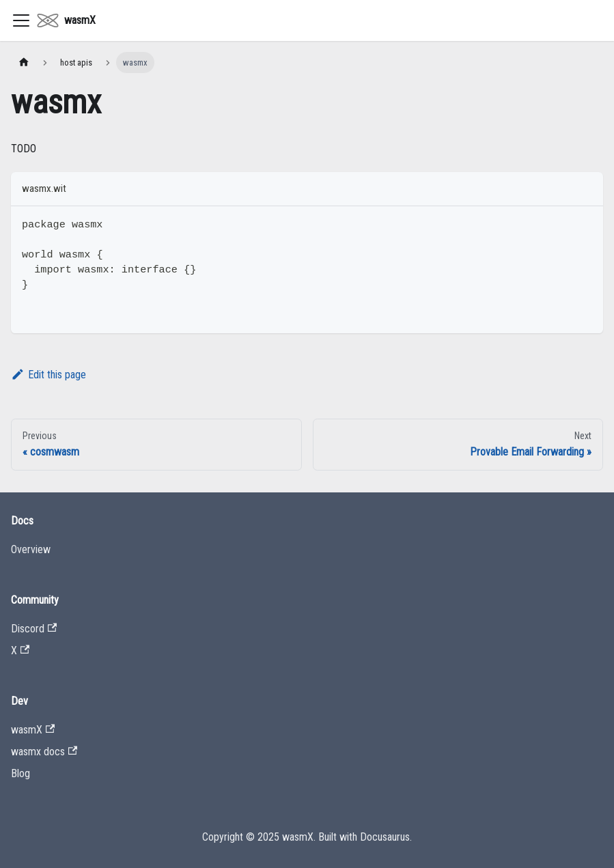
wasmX (33, 730)
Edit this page (48, 375)
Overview (31, 549)
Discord (34, 629)
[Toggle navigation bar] (21, 20)
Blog (20, 773)
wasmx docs (44, 752)
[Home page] (24, 62)
